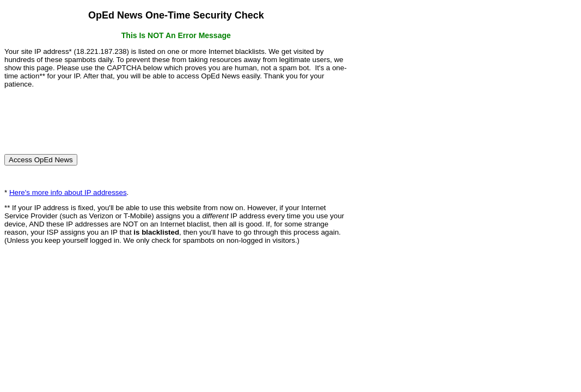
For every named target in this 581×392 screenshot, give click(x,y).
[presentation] (87, 117)
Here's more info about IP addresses (68, 192)
